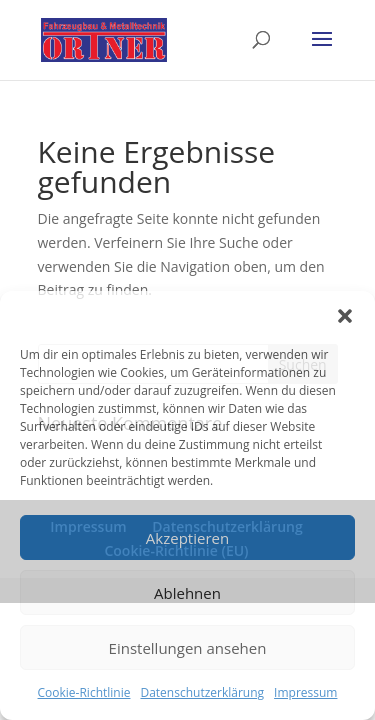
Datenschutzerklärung (202, 692)
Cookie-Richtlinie (84, 692)
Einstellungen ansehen (188, 648)
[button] (345, 316)
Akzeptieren (187, 538)
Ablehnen (187, 593)
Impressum (305, 692)
